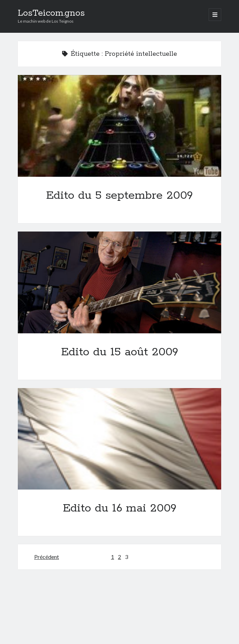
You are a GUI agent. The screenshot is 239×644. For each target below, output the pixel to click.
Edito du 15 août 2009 (120, 282)
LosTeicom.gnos (51, 13)
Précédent (47, 557)
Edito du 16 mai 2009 (120, 439)
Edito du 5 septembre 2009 (120, 126)
